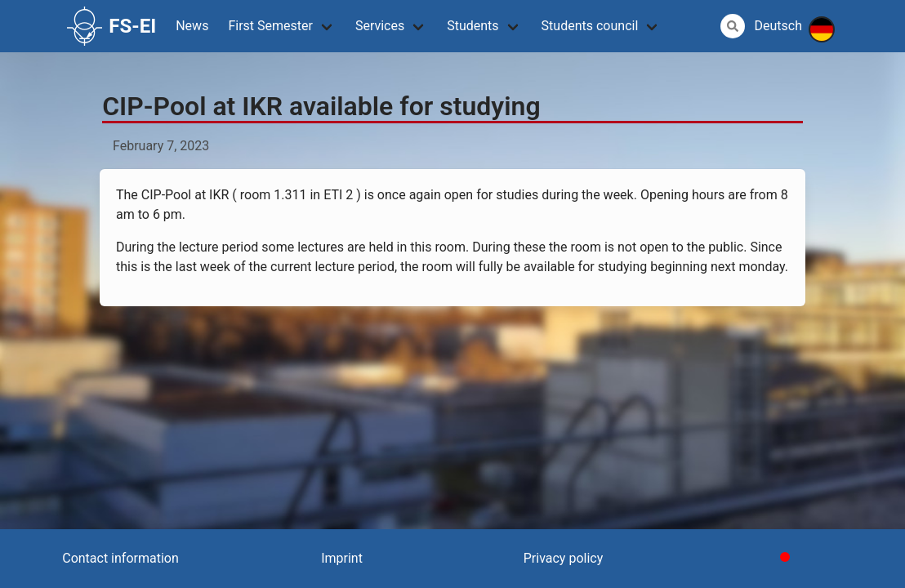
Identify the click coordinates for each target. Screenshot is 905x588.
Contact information (120, 558)
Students (473, 26)
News (192, 26)
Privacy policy (564, 558)
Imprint (342, 558)
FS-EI (111, 26)
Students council (590, 26)
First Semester (270, 26)
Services (380, 26)
